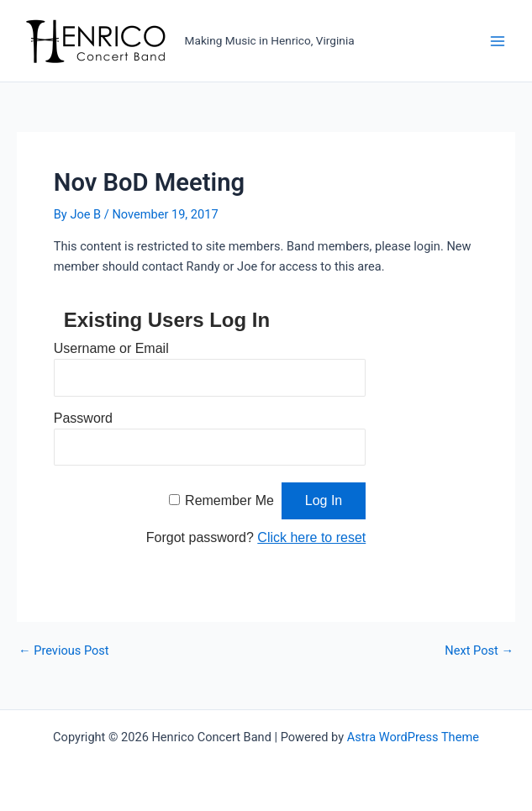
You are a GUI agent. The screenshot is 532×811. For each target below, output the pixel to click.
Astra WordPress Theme (413, 737)
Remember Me (229, 500)
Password (83, 418)
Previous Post (64, 651)
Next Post (479, 651)
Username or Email (111, 348)
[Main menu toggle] (498, 41)
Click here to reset (311, 537)
